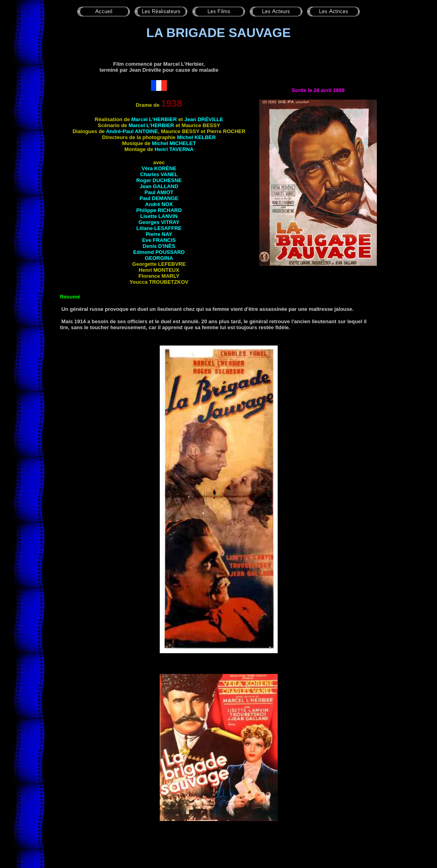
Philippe (159, 210)
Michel (196, 137)
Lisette (159, 216)
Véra (159, 168)
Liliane (159, 228)
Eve (159, 240)
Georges (159, 222)
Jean (159, 186)
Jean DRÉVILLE (204, 119)
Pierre (159, 234)
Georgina (159, 258)
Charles (159, 174)
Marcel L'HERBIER (154, 119)
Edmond (159, 252)
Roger (159, 180)
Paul (159, 192)
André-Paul (132, 131)
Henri (174, 149)
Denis (159, 246)
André (159, 204)
